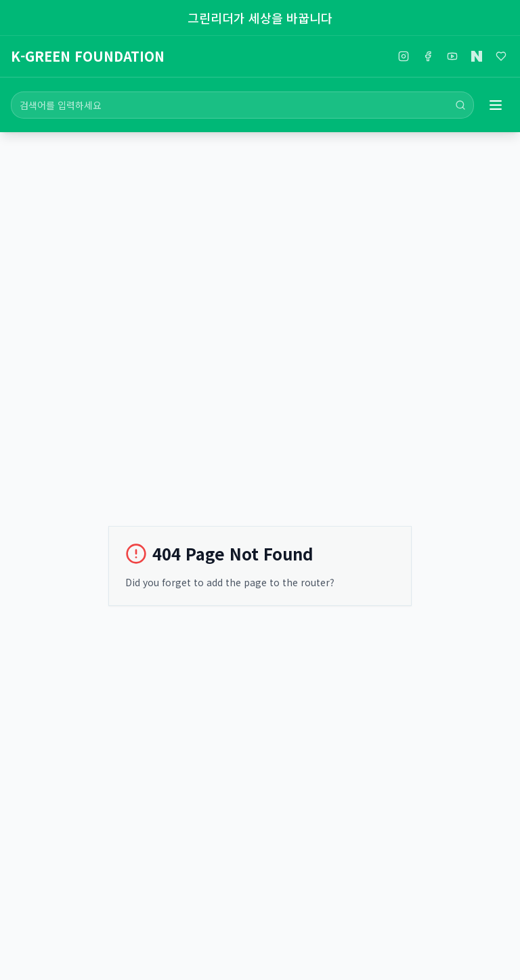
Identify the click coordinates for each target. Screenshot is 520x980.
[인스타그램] (404, 56)
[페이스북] (428, 56)
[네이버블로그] (477, 56)
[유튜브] (452, 56)
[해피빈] (501, 56)
